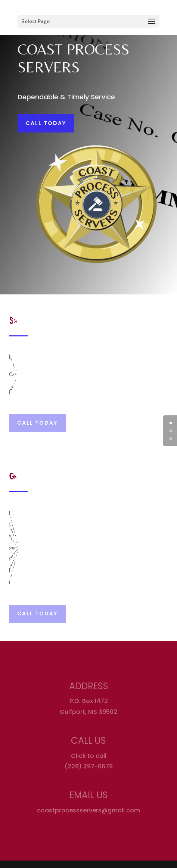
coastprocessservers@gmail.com (88, 810)
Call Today (46, 123)
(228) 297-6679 (89, 766)
